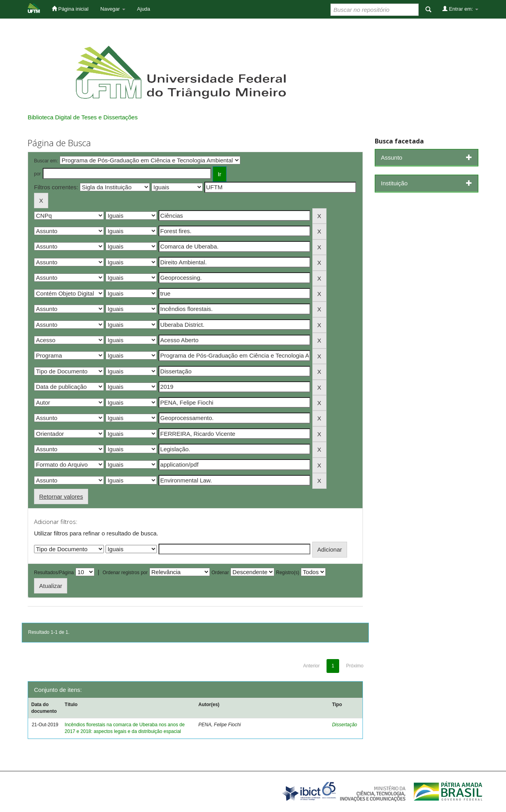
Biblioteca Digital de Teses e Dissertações (83, 117)
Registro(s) (288, 573)
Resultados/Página (54, 573)
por (37, 174)
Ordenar (220, 573)
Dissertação (345, 725)
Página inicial (70, 9)
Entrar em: (460, 9)
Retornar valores (61, 496)
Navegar (113, 9)
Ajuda (144, 9)
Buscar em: (46, 161)
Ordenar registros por (125, 573)
